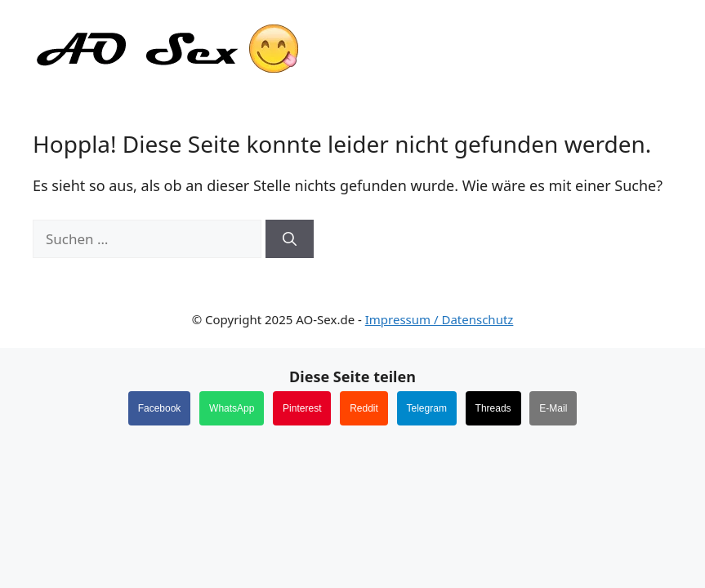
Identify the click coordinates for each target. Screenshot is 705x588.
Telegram (427, 408)
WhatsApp (232, 408)
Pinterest (302, 408)
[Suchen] (290, 239)
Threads (493, 408)
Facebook (160, 408)
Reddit (364, 408)
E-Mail (553, 408)
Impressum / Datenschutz (440, 319)
